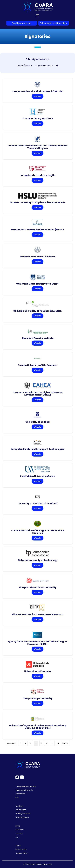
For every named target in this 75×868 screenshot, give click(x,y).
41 (58, 744)
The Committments (24, 790)
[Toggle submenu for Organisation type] (53, 66)
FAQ (17, 797)
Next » (65, 744)
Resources (20, 830)
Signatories (20, 794)
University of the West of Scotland (37, 503)
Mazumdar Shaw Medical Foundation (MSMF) (37, 229)
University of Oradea (37, 422)
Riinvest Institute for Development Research (38, 614)
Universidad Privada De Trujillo (37, 175)
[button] (57, 66)
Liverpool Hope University (38, 698)
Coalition (19, 806)
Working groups (22, 817)
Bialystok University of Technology (38, 560)
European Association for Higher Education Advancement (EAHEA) (38, 394)
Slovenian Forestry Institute (38, 338)
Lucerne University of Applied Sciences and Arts (38, 202)
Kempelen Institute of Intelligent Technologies (38, 449)
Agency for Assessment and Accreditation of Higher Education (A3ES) (38, 643)
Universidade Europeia (38, 671)
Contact (19, 833)
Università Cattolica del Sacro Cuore (37, 284)
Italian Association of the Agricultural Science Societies (37, 532)
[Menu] (37, 16)
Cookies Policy (22, 853)
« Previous (11, 744)
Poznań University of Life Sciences (38, 365)
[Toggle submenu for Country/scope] (32, 66)
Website (37, 96)
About (18, 846)
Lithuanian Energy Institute (37, 118)
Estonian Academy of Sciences (38, 257)
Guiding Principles (23, 813)
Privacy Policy (21, 849)
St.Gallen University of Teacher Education (37, 311)
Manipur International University (37, 587)
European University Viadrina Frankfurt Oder (37, 91)
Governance (21, 810)
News (18, 826)
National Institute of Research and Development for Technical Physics (38, 147)
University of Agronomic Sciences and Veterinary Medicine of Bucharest (38, 727)
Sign (17, 837)
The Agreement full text (26, 786)
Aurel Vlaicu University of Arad (37, 476)
